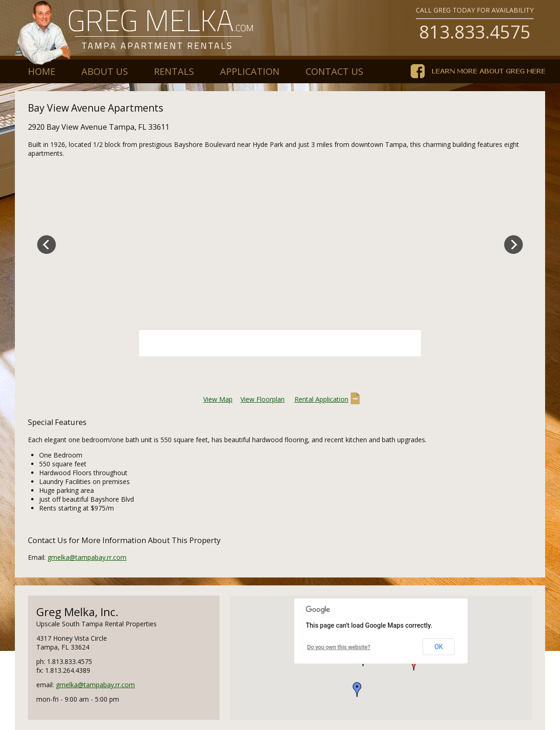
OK (439, 647)
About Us (105, 71)
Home (42, 71)
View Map (218, 399)
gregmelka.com (135, 32)
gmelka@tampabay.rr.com (87, 557)
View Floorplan (263, 399)
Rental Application (321, 399)
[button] (357, 690)
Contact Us (334, 71)
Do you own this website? (339, 647)
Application (250, 71)
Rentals (174, 71)
